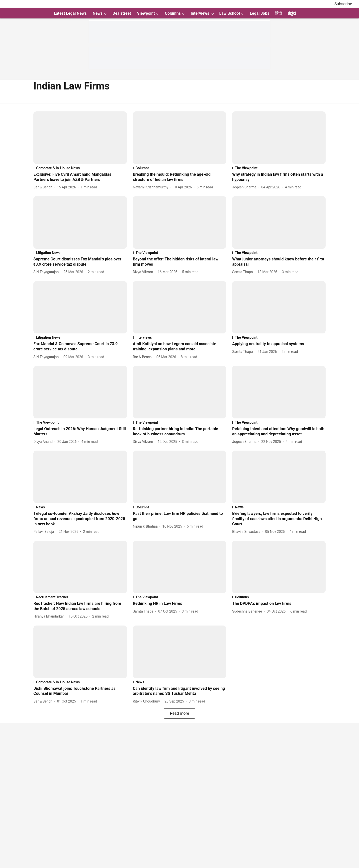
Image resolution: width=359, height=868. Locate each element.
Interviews (200, 13)
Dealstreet (122, 13)
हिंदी (278, 13)
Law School (230, 13)
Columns (173, 13)
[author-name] (44, 187)
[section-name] (80, 168)
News (98, 13)
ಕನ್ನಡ (292, 13)
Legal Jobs (260, 13)
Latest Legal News (70, 13)
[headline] (80, 177)
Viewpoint (146, 13)
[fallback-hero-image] (80, 138)
